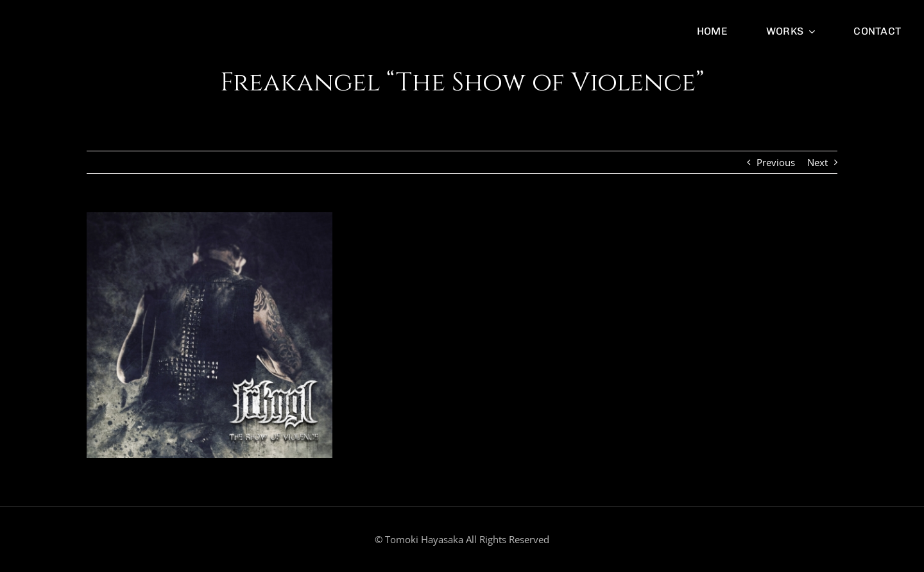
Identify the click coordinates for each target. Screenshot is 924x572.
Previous (776, 162)
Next (817, 162)
